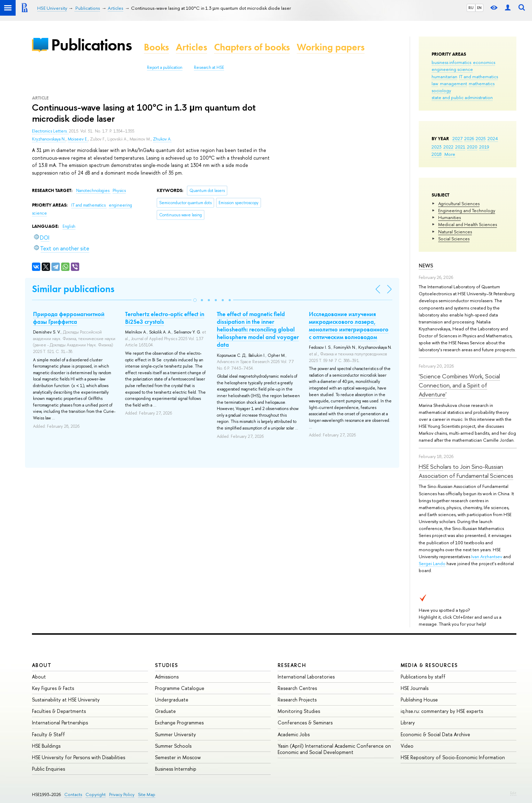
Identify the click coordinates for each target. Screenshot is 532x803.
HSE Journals (415, 688)
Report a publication (165, 67)
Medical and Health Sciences (468, 224)
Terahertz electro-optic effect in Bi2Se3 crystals (165, 318)
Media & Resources (429, 665)
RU (471, 8)
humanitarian (444, 77)
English (69, 226)
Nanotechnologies (93, 191)
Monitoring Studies (299, 711)
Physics (119, 191)
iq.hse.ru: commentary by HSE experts (442, 711)
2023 (437, 147)
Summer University (175, 734)
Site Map (147, 794)
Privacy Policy (122, 794)
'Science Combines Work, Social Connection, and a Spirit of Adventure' (459, 385)
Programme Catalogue (180, 688)
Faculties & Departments (59, 711)
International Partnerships (60, 722)
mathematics (482, 83)
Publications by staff (423, 677)
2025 (481, 138)
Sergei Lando (432, 563)
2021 (460, 147)
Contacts (73, 794)
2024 (493, 138)
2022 (448, 147)
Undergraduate (172, 700)
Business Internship (176, 769)
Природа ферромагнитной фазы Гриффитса (69, 318)
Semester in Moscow (178, 757)
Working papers (331, 47)
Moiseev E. (78, 139)
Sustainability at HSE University (66, 700)
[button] (195, 300)
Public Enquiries (48, 769)
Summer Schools (173, 746)
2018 (437, 154)
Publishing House (419, 700)
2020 (472, 147)
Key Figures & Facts (53, 688)
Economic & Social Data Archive (435, 734)
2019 (484, 147)
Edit (513, 793)
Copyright (96, 794)
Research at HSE (209, 67)
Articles (191, 47)
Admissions (167, 677)
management (453, 83)
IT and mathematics (478, 77)
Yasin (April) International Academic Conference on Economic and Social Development (334, 749)
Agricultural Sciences (459, 203)
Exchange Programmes (179, 722)
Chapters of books (252, 47)
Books (156, 47)
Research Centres (297, 688)
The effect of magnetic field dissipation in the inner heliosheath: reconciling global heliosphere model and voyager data (258, 329)
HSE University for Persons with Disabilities (79, 757)
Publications (91, 45)
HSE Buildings (46, 746)
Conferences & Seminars (305, 722)
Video (407, 746)
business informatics (451, 62)
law (435, 83)
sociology (441, 90)
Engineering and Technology (467, 210)
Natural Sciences (455, 232)
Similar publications (73, 289)
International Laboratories (306, 677)
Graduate (165, 711)
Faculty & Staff (48, 734)
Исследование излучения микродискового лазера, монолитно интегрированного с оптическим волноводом (349, 326)
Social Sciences (454, 239)
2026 (469, 138)
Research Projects (297, 700)
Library (408, 722)
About (42, 665)
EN (479, 8)
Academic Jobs (294, 734)
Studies (167, 665)
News (426, 266)
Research (292, 665)
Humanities (449, 217)
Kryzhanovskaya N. (49, 139)
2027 (457, 138)
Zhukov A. (162, 139)
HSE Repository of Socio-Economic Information (453, 757)
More (450, 154)
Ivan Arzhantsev (487, 556)
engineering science (452, 69)
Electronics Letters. (50, 131)
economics (484, 62)
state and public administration (462, 97)
